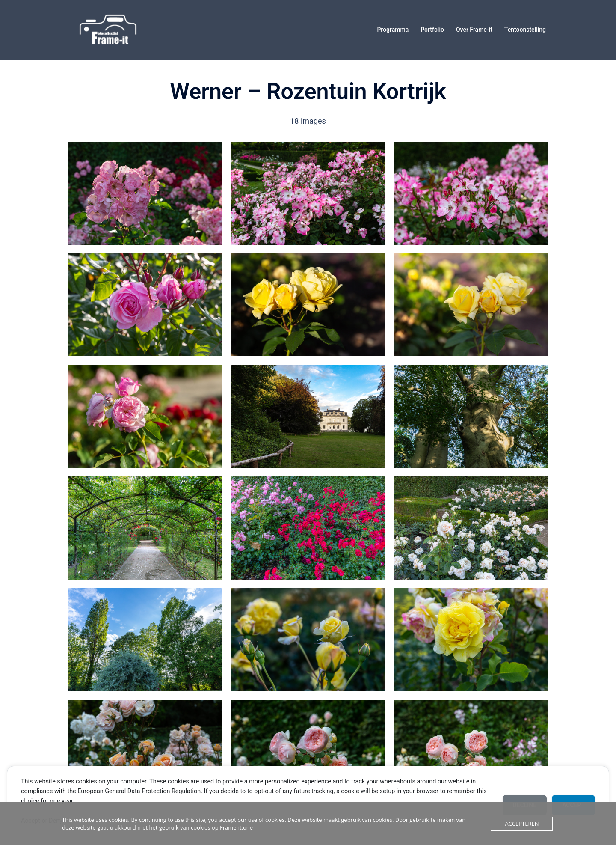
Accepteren (522, 824)
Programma (393, 30)
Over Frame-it (474, 30)
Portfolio (432, 30)
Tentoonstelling (525, 30)
